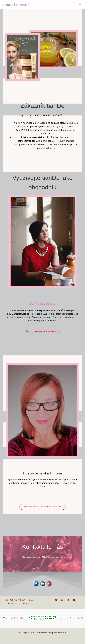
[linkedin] (68, 600)
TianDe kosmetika (16, 5)
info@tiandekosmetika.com (20, 603)
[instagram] (62, 600)
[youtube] (75, 600)
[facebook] (56, 600)
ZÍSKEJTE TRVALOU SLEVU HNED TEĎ (42, 618)
